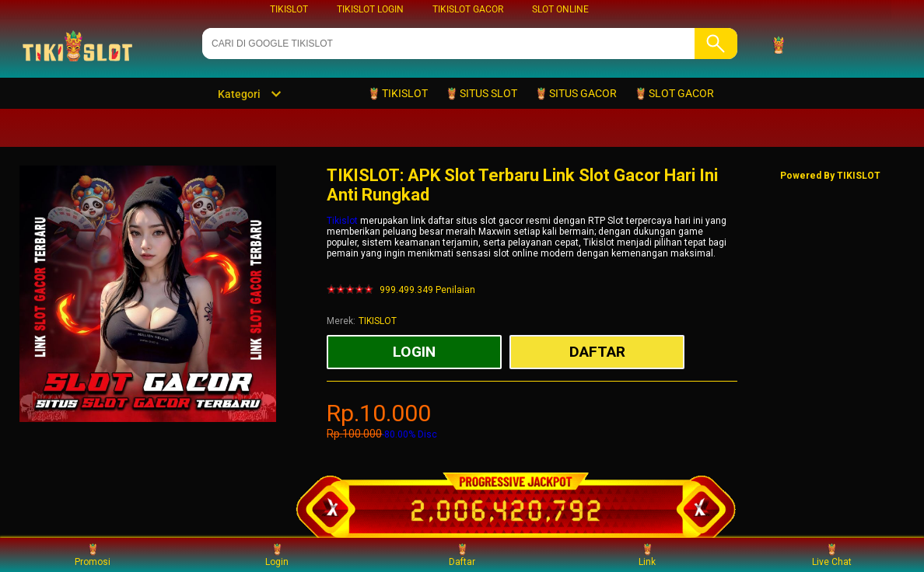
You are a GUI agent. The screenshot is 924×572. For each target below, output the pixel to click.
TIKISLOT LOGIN (370, 9)
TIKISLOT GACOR (468, 9)
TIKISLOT (289, 9)
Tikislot (342, 221)
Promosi (93, 555)
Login (277, 555)
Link (647, 555)
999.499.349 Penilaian (427, 290)
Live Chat (832, 555)
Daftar (462, 555)
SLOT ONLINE (560, 9)
